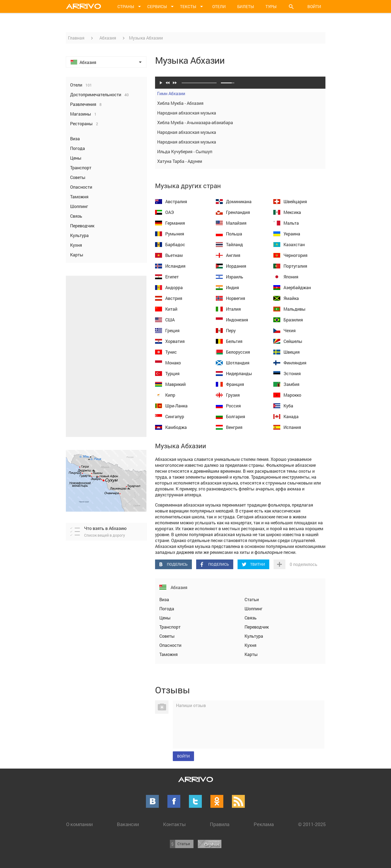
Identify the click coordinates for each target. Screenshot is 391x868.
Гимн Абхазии (240, 94)
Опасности (170, 645)
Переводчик (257, 627)
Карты (251, 654)
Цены (165, 618)
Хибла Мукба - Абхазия (240, 103)
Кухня (250, 645)
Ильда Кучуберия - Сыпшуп (240, 152)
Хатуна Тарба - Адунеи (240, 161)
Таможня (168, 654)
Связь (251, 618)
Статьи (252, 599)
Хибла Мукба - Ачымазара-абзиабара (240, 123)
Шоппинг (254, 609)
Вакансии (128, 824)
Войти (314, 6)
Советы (167, 636)
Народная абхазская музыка (240, 113)
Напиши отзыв (191, 705)
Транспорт (170, 627)
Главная (76, 38)
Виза (164, 599)
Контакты (174, 824)
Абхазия (108, 38)
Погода (167, 609)
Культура (254, 636)
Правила (220, 824)
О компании (79, 824)
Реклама (264, 824)
